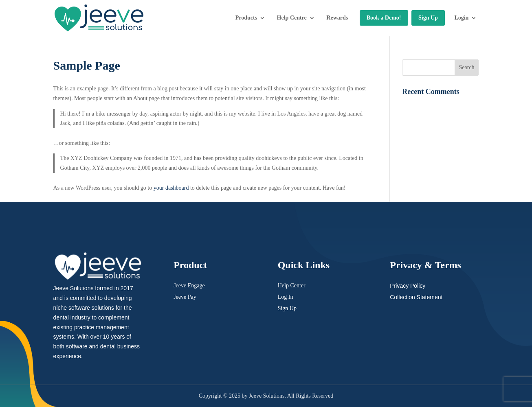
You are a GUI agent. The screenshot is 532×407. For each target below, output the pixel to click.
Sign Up (428, 18)
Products (246, 18)
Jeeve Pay (185, 297)
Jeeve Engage (189, 286)
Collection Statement (416, 297)
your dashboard (171, 188)
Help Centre (292, 18)
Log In (286, 297)
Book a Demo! (384, 18)
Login (461, 18)
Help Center (292, 286)
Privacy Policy (408, 286)
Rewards (337, 18)
